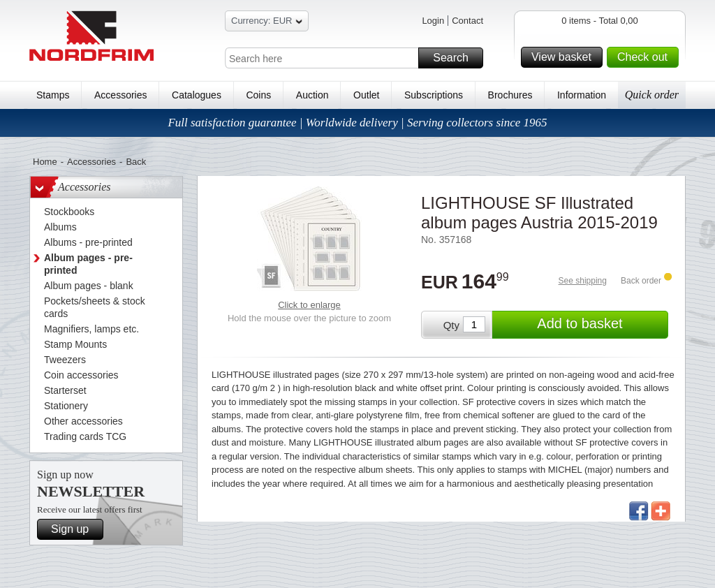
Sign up (75, 529)
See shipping (583, 281)
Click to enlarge (309, 305)
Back (136, 162)
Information (582, 95)
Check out (646, 57)
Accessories (120, 95)
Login (433, 21)
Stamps (53, 95)
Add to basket (600, 325)
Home (45, 162)
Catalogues (197, 95)
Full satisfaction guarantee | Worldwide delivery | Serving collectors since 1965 (357, 123)
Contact (467, 21)
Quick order (652, 95)
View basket (565, 57)
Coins (258, 95)
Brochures (510, 95)
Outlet (366, 95)
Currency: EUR (267, 23)
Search (456, 58)
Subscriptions (434, 95)
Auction (312, 95)
